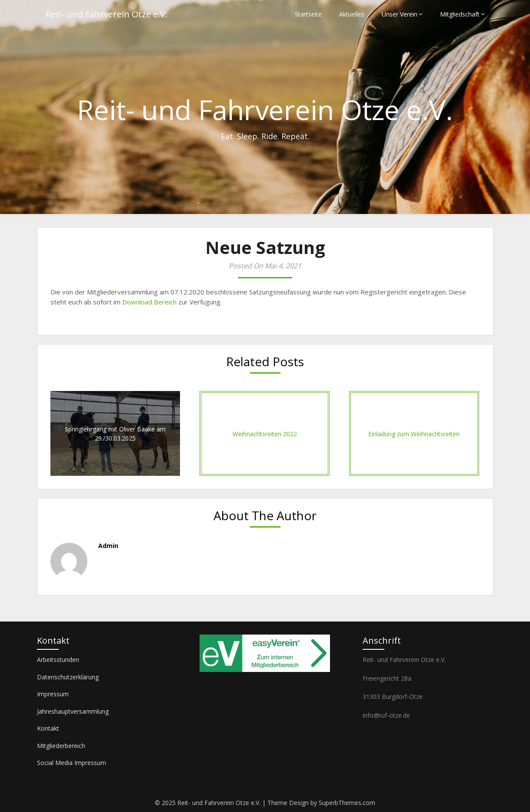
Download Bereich (149, 302)
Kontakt (48, 728)
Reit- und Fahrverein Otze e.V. (107, 14)
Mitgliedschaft (460, 14)
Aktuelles (352, 14)
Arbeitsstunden (58, 660)
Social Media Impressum (72, 763)
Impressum (53, 694)
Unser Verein (400, 14)
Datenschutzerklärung (68, 677)
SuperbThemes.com (347, 803)
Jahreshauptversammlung (73, 711)
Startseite (308, 14)
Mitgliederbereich (61, 746)
